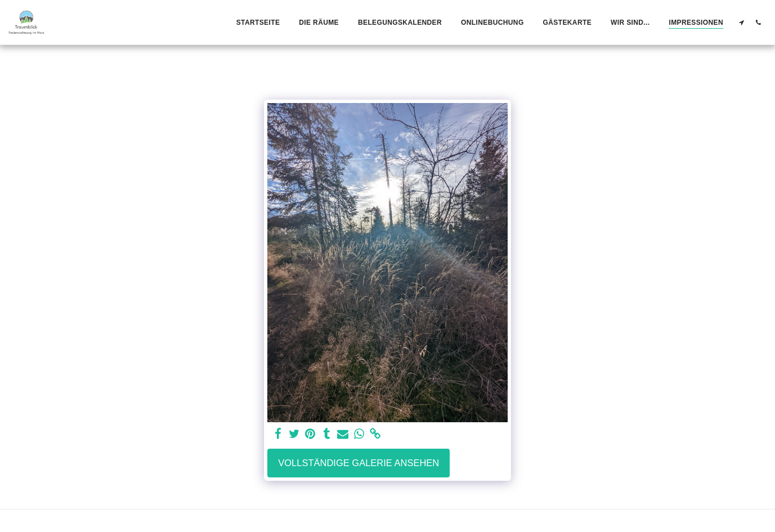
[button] (741, 22)
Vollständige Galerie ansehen (359, 463)
